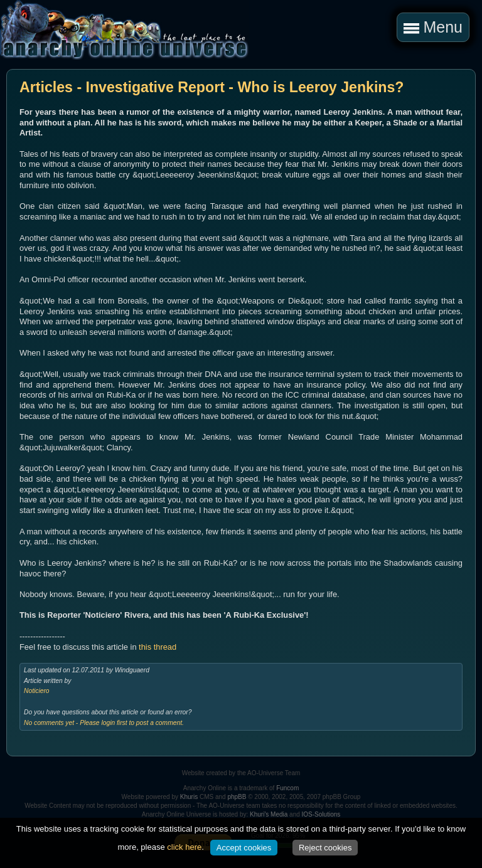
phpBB (237, 797)
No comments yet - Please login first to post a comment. (104, 723)
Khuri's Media (269, 814)
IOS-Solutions (321, 814)
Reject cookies (325, 848)
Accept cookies (244, 848)
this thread (158, 647)
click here (184, 847)
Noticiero (37, 691)
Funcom (287, 788)
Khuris (189, 797)
